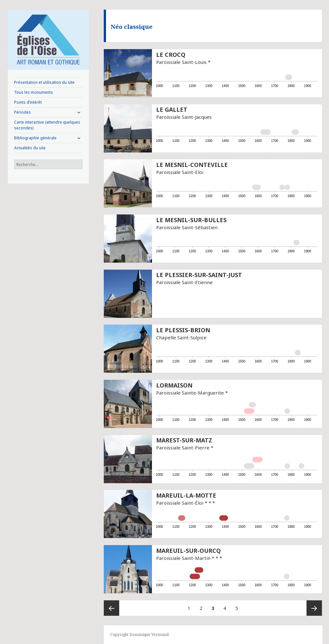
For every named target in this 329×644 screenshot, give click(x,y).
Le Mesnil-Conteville (192, 165)
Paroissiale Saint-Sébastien (187, 227)
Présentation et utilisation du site (44, 82)
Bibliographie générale (35, 138)
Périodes (22, 112)
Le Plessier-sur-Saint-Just (199, 275)
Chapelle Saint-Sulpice (181, 337)
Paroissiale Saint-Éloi (180, 503)
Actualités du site (30, 148)
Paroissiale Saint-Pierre (183, 448)
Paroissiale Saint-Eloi (180, 172)
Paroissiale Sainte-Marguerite (190, 393)
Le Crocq (171, 55)
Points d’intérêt (28, 102)
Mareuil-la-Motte (186, 495)
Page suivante (314, 608)
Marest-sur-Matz (184, 440)
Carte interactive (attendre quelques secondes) (47, 125)
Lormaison (174, 385)
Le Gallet (172, 109)
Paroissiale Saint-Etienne (184, 282)
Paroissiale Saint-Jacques (184, 117)
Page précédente (111, 608)
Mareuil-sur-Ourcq (188, 551)
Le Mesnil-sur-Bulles (191, 220)
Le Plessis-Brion (183, 330)
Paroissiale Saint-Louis (181, 62)
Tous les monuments (34, 92)
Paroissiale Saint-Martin (183, 558)
